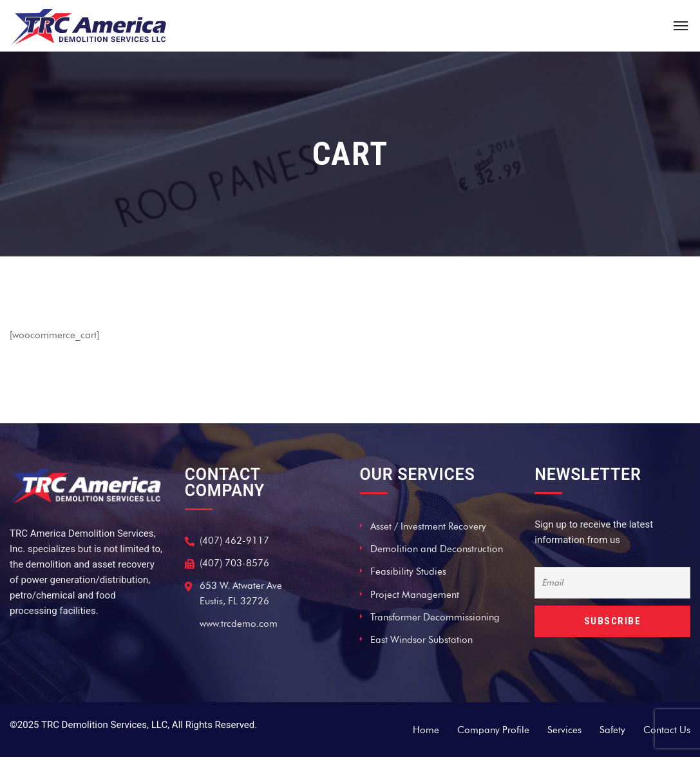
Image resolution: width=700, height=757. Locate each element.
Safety (612, 730)
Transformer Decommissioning (435, 617)
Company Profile (493, 730)
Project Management (415, 595)
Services (564, 730)
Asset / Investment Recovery (428, 526)
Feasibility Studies (408, 571)
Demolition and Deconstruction (437, 549)
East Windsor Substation (421, 640)
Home (426, 730)
